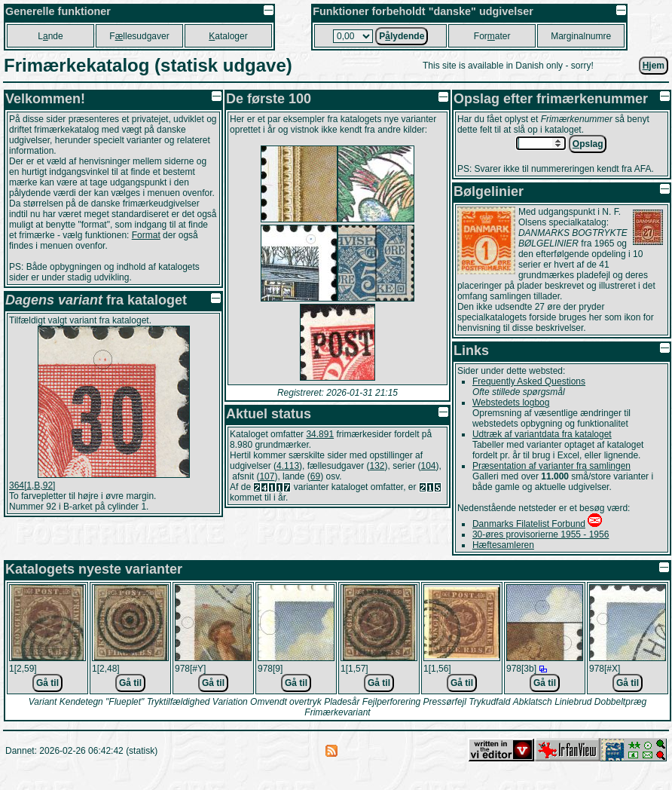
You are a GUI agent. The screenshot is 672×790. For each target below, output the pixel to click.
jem (654, 66)
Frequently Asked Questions (529, 381)
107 (267, 476)
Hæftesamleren (503, 545)
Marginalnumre (581, 36)
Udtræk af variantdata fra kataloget (542, 434)
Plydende (402, 36)
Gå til (47, 683)
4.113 (288, 466)
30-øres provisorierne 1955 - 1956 (541, 534)
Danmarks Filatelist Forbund (529, 524)
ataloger (228, 36)
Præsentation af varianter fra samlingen (551, 466)
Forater (492, 36)
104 (429, 466)
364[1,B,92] (32, 485)
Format (146, 235)
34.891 (320, 434)
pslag (588, 144)
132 (377, 466)
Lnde (50, 36)
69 (315, 476)
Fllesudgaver (139, 36)
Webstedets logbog (511, 403)
